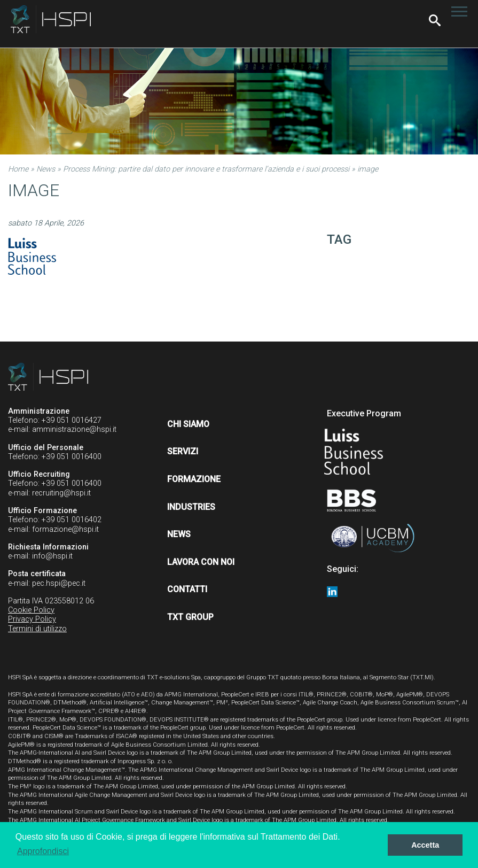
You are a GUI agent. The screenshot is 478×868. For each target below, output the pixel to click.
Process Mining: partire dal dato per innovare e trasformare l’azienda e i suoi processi (206, 169)
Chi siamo (188, 424)
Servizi (183, 451)
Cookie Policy (31, 610)
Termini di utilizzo (37, 629)
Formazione (194, 479)
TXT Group (190, 617)
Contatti (187, 589)
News (46, 169)
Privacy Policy (32, 619)
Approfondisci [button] (43, 851)
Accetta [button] (425, 845)
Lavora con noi (201, 562)
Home (18, 169)
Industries (191, 507)
